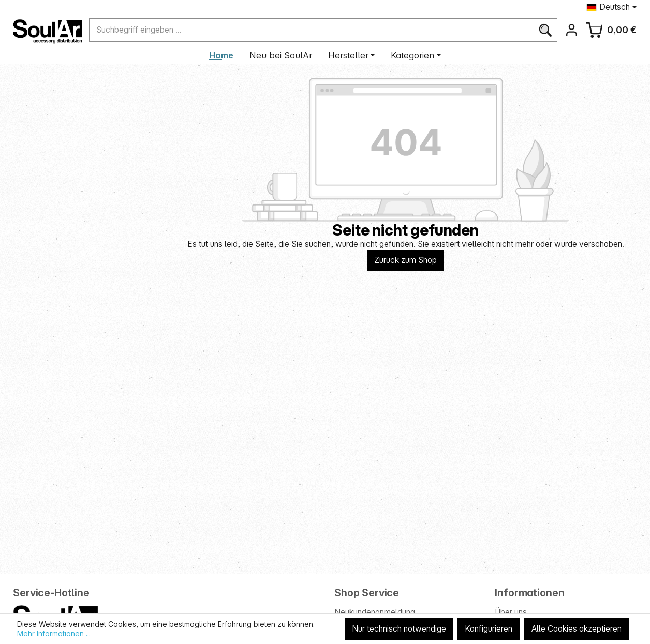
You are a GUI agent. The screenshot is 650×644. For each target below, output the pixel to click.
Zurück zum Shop (405, 260)
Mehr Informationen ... (54, 633)
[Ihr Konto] (572, 30)
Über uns (511, 612)
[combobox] (311, 30)
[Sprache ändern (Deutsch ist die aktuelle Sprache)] (611, 7)
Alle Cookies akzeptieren (577, 629)
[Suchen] (545, 30)
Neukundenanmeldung (375, 612)
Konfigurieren (489, 629)
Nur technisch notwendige (399, 629)
